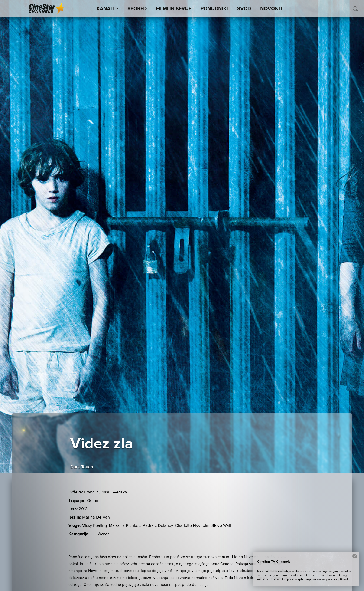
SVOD (244, 9)
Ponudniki (214, 9)
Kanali (107, 9)
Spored (137, 9)
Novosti (271, 9)
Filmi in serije (174, 9)
